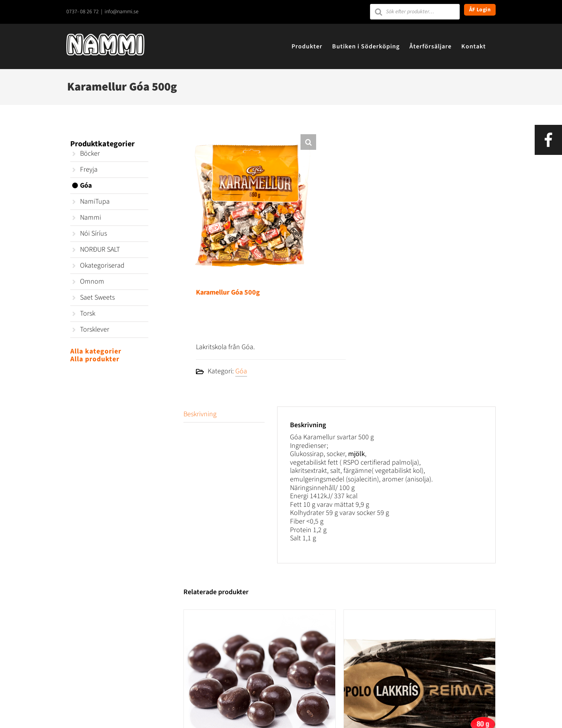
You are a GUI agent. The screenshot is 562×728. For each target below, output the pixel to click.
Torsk (88, 313)
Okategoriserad (102, 265)
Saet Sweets (97, 297)
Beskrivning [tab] (200, 414)
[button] (308, 142)
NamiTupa (95, 202)
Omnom (92, 281)
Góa (241, 371)
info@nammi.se (122, 12)
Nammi (91, 218)
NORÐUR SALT (100, 249)
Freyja (89, 170)
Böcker (90, 154)
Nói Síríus (93, 233)
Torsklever (95, 329)
